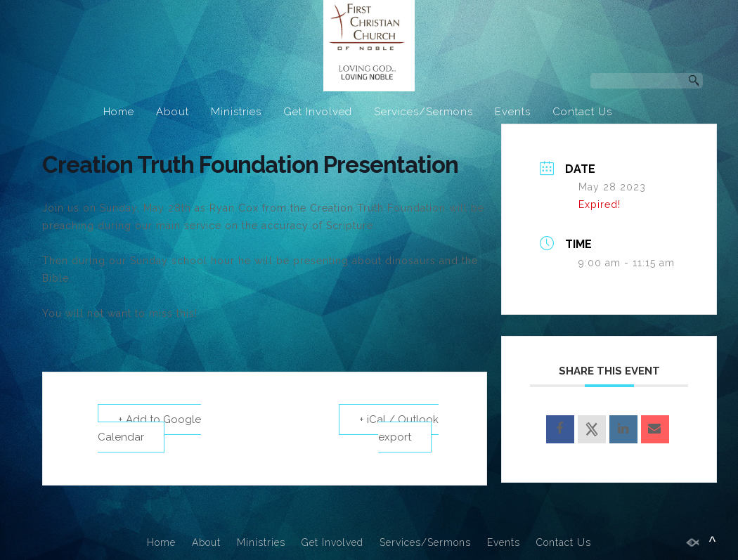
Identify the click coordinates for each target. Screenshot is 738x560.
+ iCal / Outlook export (399, 428)
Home (119, 112)
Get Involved (318, 112)
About (173, 112)
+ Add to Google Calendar (149, 428)
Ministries (236, 112)
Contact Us (582, 112)
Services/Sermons (423, 112)
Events (513, 112)
